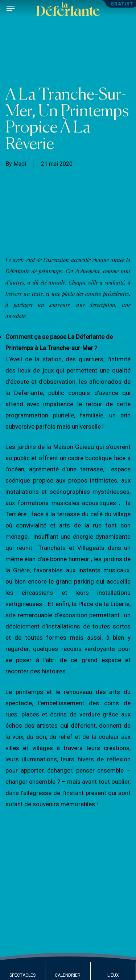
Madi (20, 164)
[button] (11, 8)
